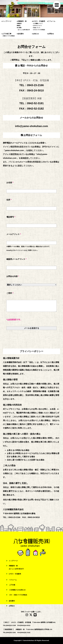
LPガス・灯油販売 (15, 574)
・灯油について (36, 28)
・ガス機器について (37, 23)
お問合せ (12, 606)
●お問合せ (50, 34)
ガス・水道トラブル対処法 (18, 595)
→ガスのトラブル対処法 (38, 30)
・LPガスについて (37, 26)
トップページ (13, 561)
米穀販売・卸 (13, 566)
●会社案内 (20, 34)
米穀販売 (19, 23)
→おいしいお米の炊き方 (23, 30)
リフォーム (13, 580)
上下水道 (12, 585)
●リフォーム (51, 21)
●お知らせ (35, 34)
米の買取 (19, 28)
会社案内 (12, 601)
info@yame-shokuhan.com (32, 126)
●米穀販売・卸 (22, 21)
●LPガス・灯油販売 (38, 21)
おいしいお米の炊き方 (16, 569)
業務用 (19, 26)
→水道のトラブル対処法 (8, 36)
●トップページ (6, 21)
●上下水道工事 (6, 34)
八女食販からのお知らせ (17, 590)
